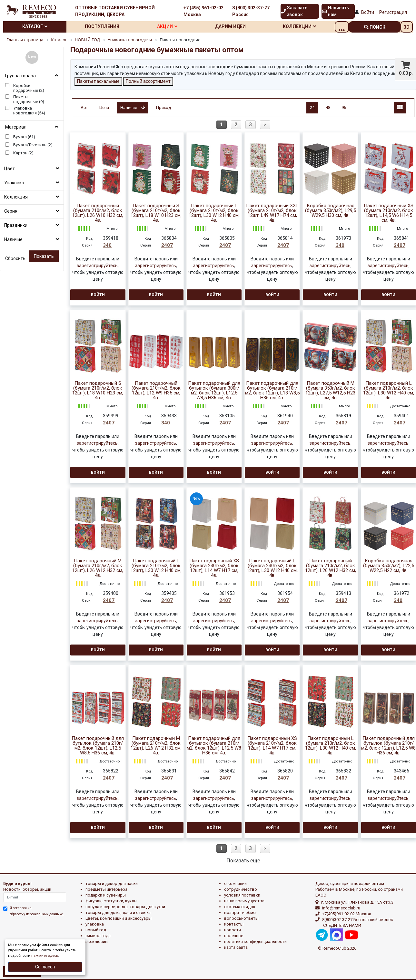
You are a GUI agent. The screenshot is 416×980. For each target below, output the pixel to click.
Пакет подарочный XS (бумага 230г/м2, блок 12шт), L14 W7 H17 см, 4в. (214, 568)
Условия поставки (242, 895)
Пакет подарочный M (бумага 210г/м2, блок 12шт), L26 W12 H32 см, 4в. (156, 746)
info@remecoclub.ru (341, 908)
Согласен (45, 967)
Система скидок (240, 907)
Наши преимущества (244, 901)
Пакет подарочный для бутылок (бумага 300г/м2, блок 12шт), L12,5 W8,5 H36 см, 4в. (214, 391)
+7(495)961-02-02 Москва (347, 914)
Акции (174, 26)
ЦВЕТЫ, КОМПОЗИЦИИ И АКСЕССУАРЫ (119, 918)
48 (328, 107)
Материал (16, 127)
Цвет (10, 169)
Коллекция (16, 197)
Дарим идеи (241, 26)
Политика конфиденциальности (255, 941)
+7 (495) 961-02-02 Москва (203, 11)
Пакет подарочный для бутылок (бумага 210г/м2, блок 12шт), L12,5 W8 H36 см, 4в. (214, 746)
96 (344, 107)
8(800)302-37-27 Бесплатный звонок (358, 920)
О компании (235, 883)
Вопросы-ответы (241, 918)
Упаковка (14, 183)
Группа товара (20, 76)
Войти (368, 12)
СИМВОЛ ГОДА (98, 936)
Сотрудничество (241, 889)
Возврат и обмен (241, 912)
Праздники (16, 225)
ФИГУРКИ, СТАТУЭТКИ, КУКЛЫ (111, 901)
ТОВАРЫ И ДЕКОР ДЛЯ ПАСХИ (112, 883)
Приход (163, 107)
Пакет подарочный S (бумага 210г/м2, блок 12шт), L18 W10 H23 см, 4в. (156, 213)
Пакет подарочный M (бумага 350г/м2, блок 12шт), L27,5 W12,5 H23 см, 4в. (330, 391)
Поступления (106, 26)
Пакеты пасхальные (98, 81)
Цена (104, 107)
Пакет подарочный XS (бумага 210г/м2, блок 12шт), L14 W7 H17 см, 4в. (272, 746)
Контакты (234, 924)
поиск (375, 27)
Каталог (36, 26)
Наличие (13, 239)
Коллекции (313, 26)
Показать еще (243, 861)
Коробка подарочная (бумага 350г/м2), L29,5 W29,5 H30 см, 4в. (331, 211)
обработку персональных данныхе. (37, 914)
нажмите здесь (45, 956)
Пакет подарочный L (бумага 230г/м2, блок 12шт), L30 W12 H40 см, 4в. (272, 568)
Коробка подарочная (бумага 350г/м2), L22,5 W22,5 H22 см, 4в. (389, 566)
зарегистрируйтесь (97, 266)
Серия (11, 211)
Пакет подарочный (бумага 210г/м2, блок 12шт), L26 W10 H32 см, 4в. (98, 213)
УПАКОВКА (95, 924)
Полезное (234, 936)
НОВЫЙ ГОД (96, 930)
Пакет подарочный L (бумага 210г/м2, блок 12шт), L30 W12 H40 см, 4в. (214, 213)
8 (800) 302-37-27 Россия (251, 11)
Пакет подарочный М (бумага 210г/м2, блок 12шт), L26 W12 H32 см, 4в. (98, 568)
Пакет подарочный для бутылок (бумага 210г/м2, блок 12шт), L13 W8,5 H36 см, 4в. (272, 391)
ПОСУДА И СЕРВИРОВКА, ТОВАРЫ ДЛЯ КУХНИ (125, 907)
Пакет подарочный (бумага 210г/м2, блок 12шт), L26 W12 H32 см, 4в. (331, 568)
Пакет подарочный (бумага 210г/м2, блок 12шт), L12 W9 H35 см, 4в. (156, 391)
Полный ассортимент (148, 81)
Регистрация (393, 12)
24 (312, 107)
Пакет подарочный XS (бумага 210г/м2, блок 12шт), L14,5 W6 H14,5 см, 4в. (389, 213)
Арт (84, 107)
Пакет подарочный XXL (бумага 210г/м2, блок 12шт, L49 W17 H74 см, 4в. (272, 213)
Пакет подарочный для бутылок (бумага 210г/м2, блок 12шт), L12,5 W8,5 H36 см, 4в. (98, 746)
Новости (233, 930)
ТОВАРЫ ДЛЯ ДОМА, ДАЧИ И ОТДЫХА (118, 912)
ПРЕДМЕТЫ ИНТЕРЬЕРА (106, 889)
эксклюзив (97, 941)
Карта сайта (236, 947)
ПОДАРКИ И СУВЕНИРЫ (106, 895)
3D (407, 27)
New (32, 57)
